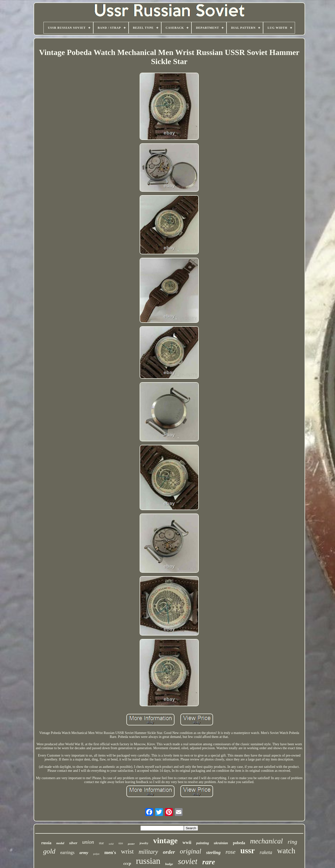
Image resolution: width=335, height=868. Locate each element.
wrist (127, 851)
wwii (187, 842)
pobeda (239, 843)
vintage (165, 841)
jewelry (144, 843)
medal (60, 843)
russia (46, 843)
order (169, 852)
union (88, 842)
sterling (213, 852)
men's (110, 852)
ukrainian (221, 843)
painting (203, 843)
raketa (266, 852)
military (148, 852)
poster (131, 844)
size (121, 843)
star (101, 843)
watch (286, 851)
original (191, 851)
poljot (96, 854)
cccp (127, 863)
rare (209, 862)
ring (292, 842)
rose (230, 852)
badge (169, 864)
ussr (248, 851)
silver (73, 843)
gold (49, 851)
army (84, 853)
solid (111, 844)
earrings (67, 853)
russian (148, 861)
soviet (188, 861)
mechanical (267, 841)
